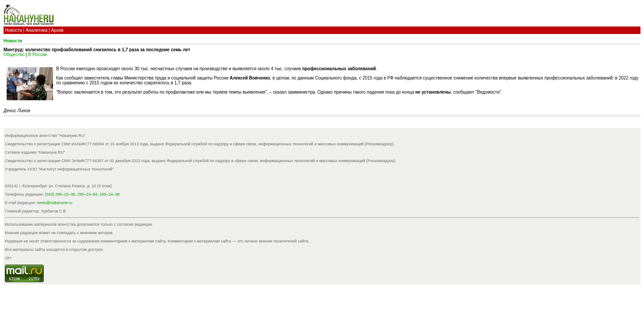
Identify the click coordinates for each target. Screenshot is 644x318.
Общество (14, 55)
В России (38, 55)
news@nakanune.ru (54, 203)
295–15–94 (87, 194)
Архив (57, 30)
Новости (13, 30)
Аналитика (37, 30)
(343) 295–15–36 (60, 194)
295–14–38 (109, 194)
